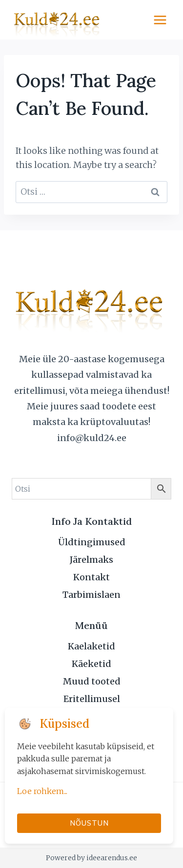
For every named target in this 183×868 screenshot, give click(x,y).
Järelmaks (91, 560)
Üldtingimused (92, 542)
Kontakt (91, 577)
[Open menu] (160, 20)
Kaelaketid (91, 646)
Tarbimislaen (91, 595)
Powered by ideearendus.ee (91, 858)
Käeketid (91, 664)
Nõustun (89, 823)
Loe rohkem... (42, 791)
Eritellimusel (92, 699)
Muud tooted (92, 681)
